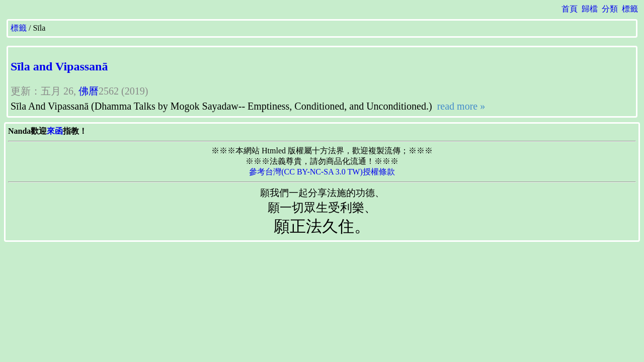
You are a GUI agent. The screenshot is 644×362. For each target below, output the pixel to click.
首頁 (570, 9)
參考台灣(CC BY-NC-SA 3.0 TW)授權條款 (322, 172)
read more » (460, 106)
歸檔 (590, 9)
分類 (610, 9)
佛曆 (89, 91)
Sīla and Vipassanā (59, 66)
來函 (55, 131)
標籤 (630, 9)
